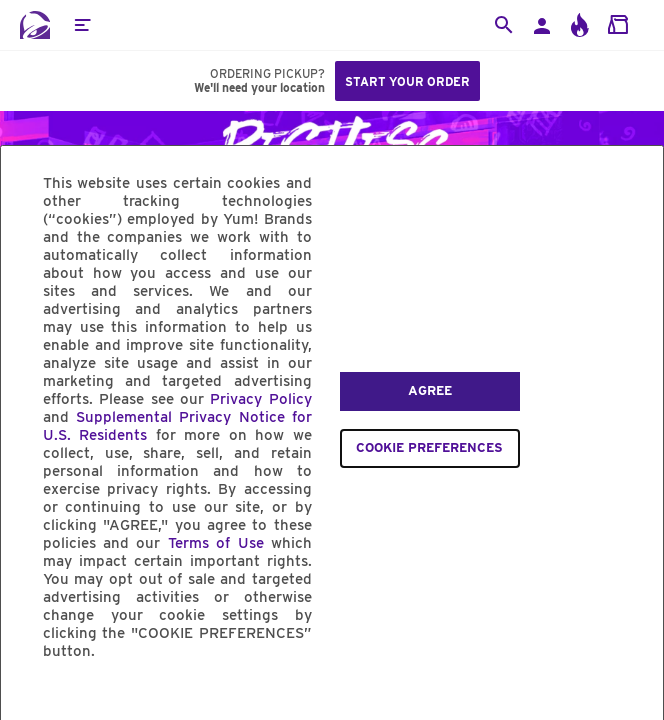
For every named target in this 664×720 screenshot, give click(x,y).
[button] (82, 25)
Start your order (407, 81)
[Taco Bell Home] (35, 25)
